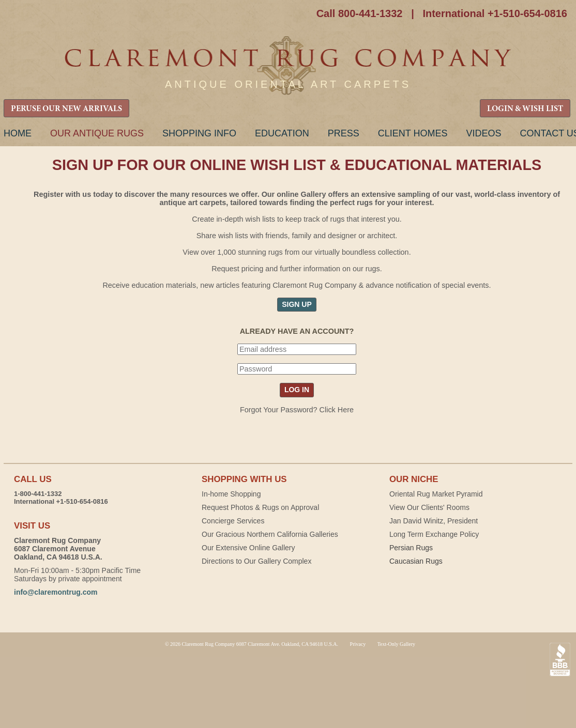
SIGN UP (297, 304)
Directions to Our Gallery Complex (256, 561)
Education (282, 133)
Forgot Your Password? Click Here (297, 410)
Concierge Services (233, 521)
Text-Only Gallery (396, 644)
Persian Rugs (411, 548)
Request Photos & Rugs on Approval (260, 507)
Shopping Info (199, 133)
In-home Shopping (231, 494)
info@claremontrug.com (56, 592)
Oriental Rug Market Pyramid (436, 494)
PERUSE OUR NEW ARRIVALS (66, 109)
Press (344, 133)
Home (18, 133)
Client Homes (413, 133)
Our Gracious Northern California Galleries (270, 534)
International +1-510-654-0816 (495, 13)
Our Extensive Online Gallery (248, 548)
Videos (483, 133)
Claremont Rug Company (288, 66)
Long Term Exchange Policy (434, 534)
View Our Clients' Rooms (429, 507)
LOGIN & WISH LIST (525, 109)
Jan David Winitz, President (434, 521)
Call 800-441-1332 (360, 13)
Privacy (358, 644)
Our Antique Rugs (97, 133)
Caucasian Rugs (416, 561)
